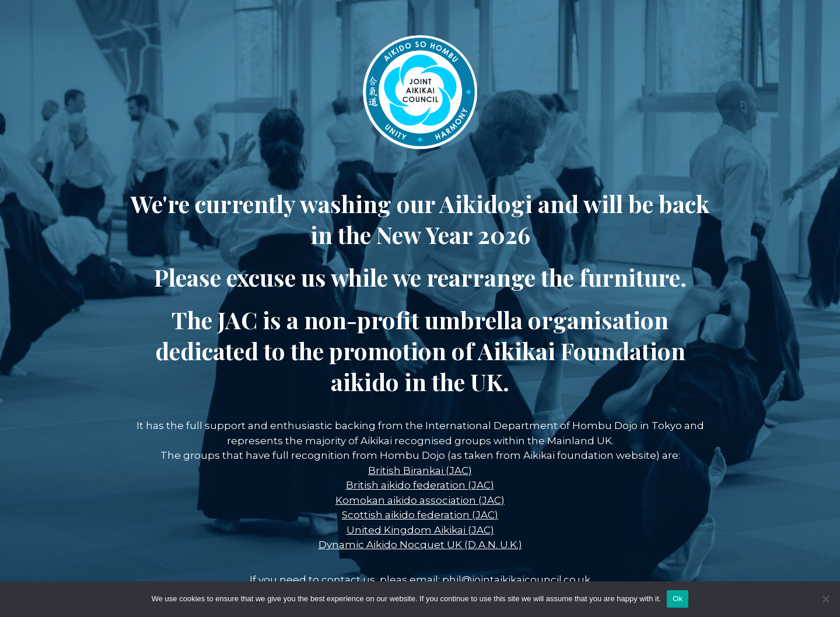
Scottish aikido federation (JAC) (420, 515)
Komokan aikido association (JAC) (420, 500)
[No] (825, 599)
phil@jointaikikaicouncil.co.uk (516, 580)
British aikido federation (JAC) (420, 485)
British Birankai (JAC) (420, 470)
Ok (678, 599)
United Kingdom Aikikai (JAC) (420, 530)
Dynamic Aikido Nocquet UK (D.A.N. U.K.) (420, 545)
